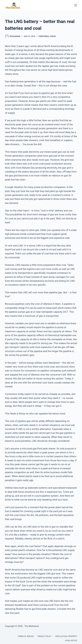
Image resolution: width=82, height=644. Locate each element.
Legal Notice (71, 641)
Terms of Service (26, 636)
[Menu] (76, 5)
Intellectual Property (66, 636)
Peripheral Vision (47, 36)
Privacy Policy (45, 636)
